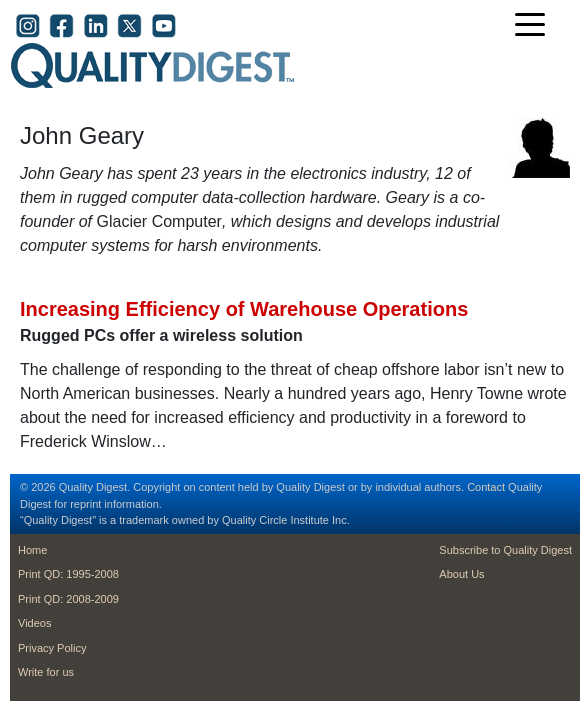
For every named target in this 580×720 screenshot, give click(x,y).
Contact (486, 487)
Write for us (46, 672)
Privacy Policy (52, 648)
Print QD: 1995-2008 (68, 574)
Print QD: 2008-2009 (68, 599)
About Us (461, 574)
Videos (34, 623)
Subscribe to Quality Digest (505, 550)
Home (32, 550)
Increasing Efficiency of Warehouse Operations (244, 309)
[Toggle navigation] (535, 26)
